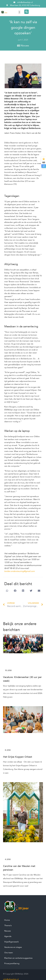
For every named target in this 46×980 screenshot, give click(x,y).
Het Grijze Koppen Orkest (18, 757)
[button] (19, 12)
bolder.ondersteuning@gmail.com (20, 571)
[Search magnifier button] (26, 12)
